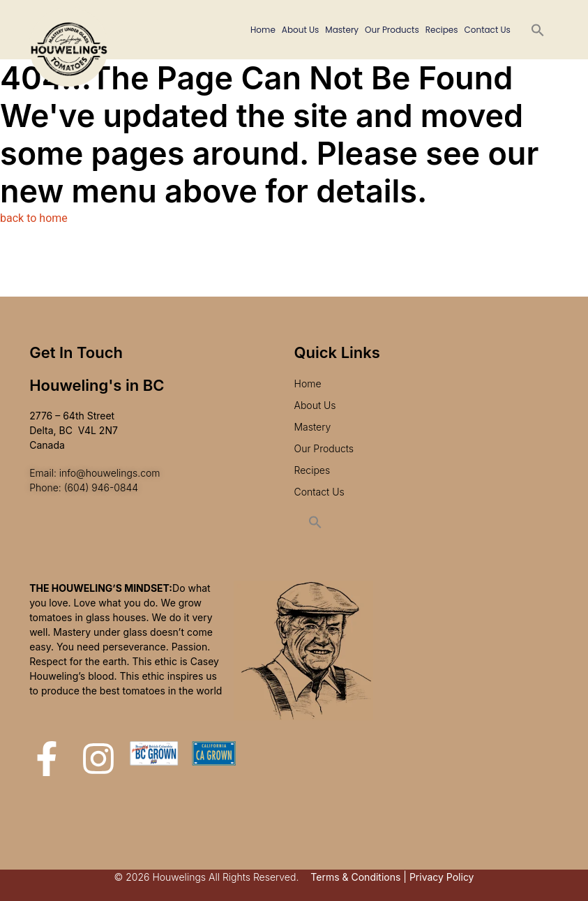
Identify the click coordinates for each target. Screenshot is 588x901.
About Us (301, 30)
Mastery (342, 30)
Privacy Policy (442, 877)
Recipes (442, 30)
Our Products (392, 30)
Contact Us (488, 30)
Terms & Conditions (355, 877)
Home (263, 30)
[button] (538, 30)
